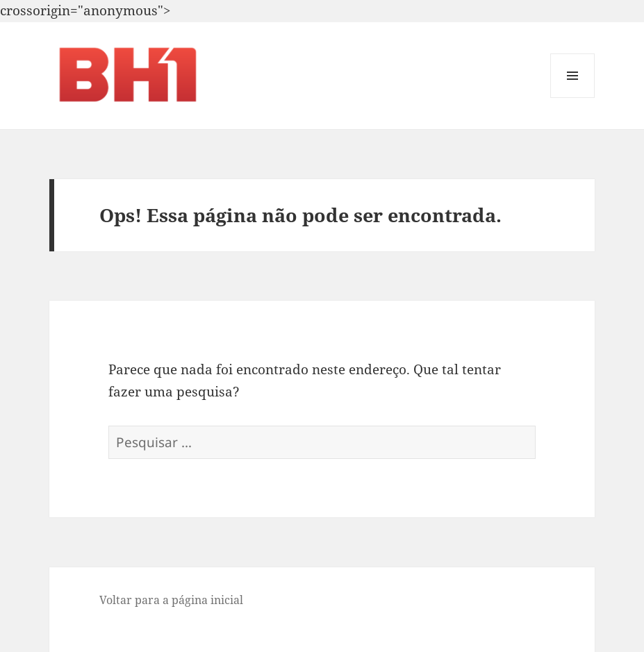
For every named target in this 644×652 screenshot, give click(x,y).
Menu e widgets (573, 98)
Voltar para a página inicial (171, 600)
